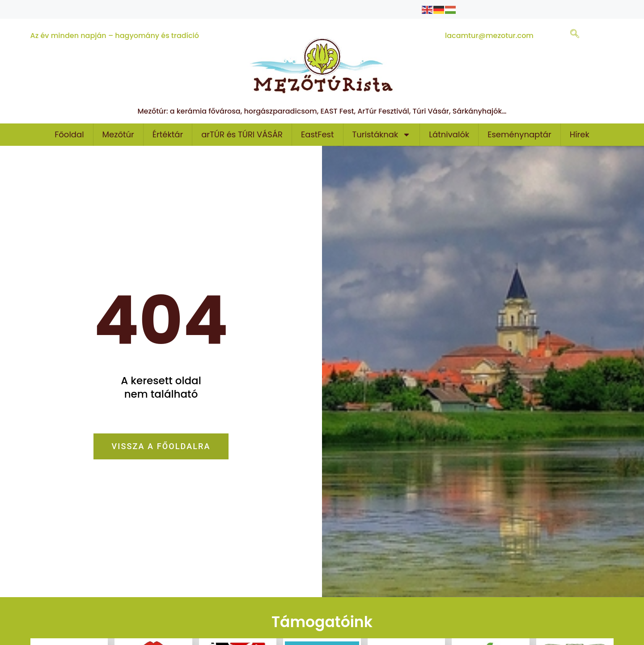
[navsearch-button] (575, 34)
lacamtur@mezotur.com (489, 36)
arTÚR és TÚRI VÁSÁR (242, 134)
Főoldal (69, 134)
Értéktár (168, 134)
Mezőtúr (118, 134)
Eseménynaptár (519, 134)
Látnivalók (449, 134)
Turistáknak (382, 135)
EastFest (318, 134)
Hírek (580, 134)
